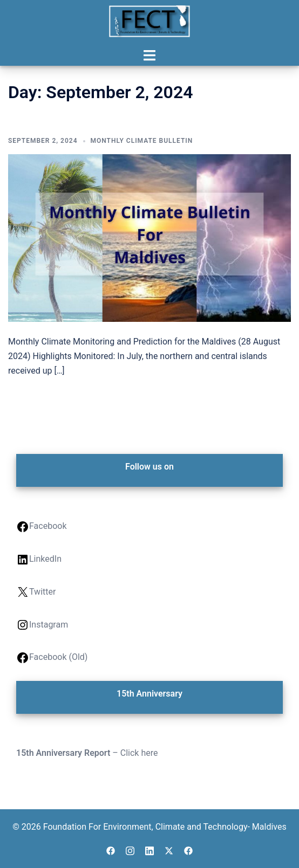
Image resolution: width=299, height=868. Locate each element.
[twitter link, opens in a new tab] (169, 849)
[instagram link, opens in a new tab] (130, 849)
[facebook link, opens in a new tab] (111, 849)
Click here (139, 753)
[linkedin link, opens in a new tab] (149, 849)
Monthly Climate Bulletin (142, 141)
